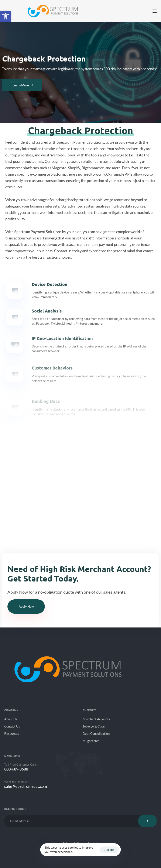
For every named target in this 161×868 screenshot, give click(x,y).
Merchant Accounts (96, 719)
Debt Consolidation (96, 733)
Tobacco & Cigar (94, 726)
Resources (12, 733)
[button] (6, 16)
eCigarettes (91, 741)
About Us (11, 719)
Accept (109, 850)
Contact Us (12, 726)
